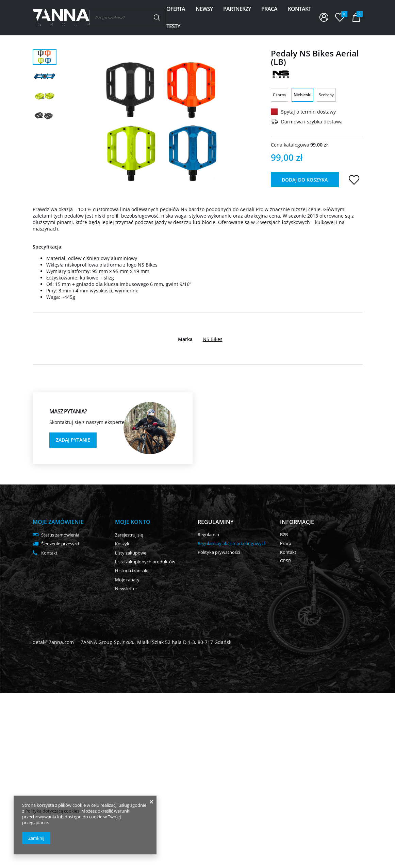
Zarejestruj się (129, 535)
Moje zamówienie (58, 522)
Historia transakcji (133, 571)
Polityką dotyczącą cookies (52, 811)
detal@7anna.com (53, 642)
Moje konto (133, 522)
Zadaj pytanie (73, 440)
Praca (269, 9)
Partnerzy (237, 9)
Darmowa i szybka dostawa (312, 122)
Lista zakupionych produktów (145, 562)
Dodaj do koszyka (305, 180)
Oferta (176, 9)
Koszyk (122, 544)
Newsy (204, 9)
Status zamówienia (60, 535)
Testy (173, 26)
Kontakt (299, 9)
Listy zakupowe (131, 553)
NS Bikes (213, 339)
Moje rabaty (127, 580)
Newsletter (126, 589)
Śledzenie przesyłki (60, 544)
